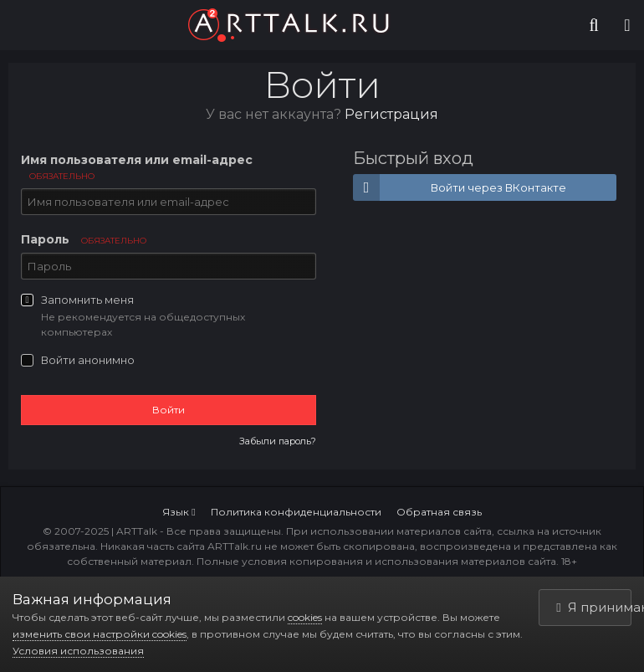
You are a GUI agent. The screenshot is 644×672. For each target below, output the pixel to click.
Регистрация (391, 114)
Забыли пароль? (278, 441)
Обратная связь (439, 512)
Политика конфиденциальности (296, 512)
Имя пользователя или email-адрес (137, 167)
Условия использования (78, 651)
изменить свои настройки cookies (100, 634)
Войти (169, 410)
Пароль (84, 239)
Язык (179, 512)
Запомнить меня (87, 300)
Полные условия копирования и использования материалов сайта (376, 561)
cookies (305, 617)
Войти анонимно (88, 360)
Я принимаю (594, 607)
